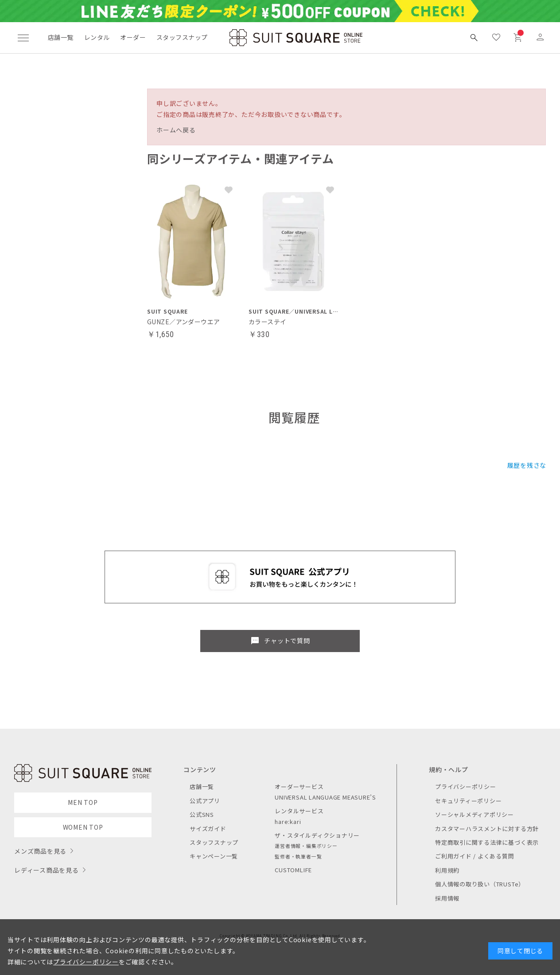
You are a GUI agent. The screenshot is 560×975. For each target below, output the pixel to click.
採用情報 (447, 898)
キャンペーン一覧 (214, 856)
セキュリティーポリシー (468, 801)
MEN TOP (83, 802)
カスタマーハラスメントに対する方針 (487, 829)
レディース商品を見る (47, 870)
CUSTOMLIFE (293, 870)
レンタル (97, 37)
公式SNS (202, 814)
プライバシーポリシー (466, 787)
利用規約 (447, 870)
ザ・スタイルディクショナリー (317, 835)
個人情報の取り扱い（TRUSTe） (480, 884)
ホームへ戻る (176, 130)
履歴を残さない (530, 465)
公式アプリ (205, 801)
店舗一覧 (61, 37)
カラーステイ (268, 322)
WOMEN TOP (83, 827)
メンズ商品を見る (40, 851)
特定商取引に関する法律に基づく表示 (487, 842)
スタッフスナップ (182, 37)
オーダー (133, 37)
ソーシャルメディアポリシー (474, 814)
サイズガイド (208, 829)
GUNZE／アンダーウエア (183, 322)
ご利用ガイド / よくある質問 (475, 856)
